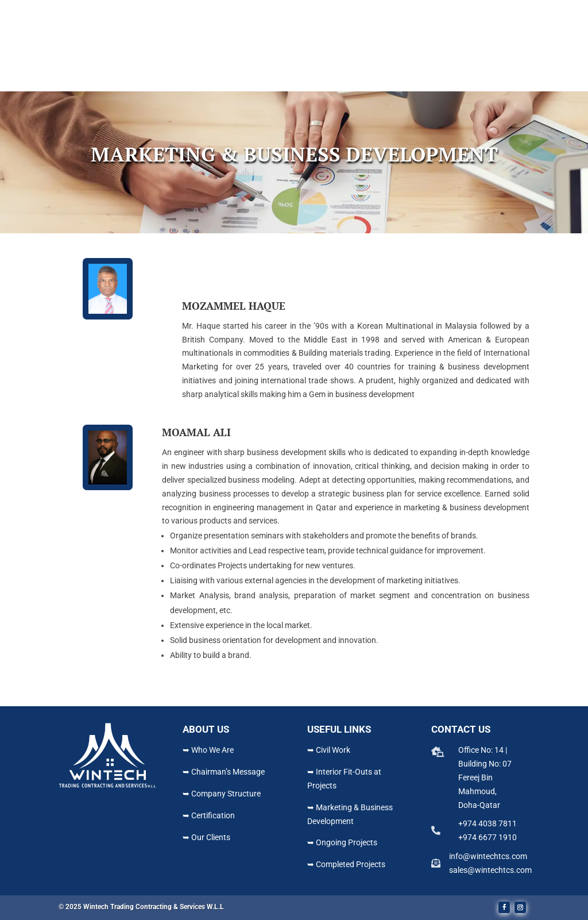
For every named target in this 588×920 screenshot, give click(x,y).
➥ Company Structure (222, 794)
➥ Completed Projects (346, 864)
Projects (318, 78)
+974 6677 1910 (488, 837)
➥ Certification (209, 815)
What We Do (256, 78)
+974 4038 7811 (488, 823)
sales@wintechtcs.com (490, 870)
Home (156, 78)
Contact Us (422, 78)
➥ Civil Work (329, 750)
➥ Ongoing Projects (342, 842)
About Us (194, 78)
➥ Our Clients (206, 837)
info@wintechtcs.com (488, 856)
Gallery (374, 78)
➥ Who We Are (208, 750)
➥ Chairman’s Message (224, 772)
